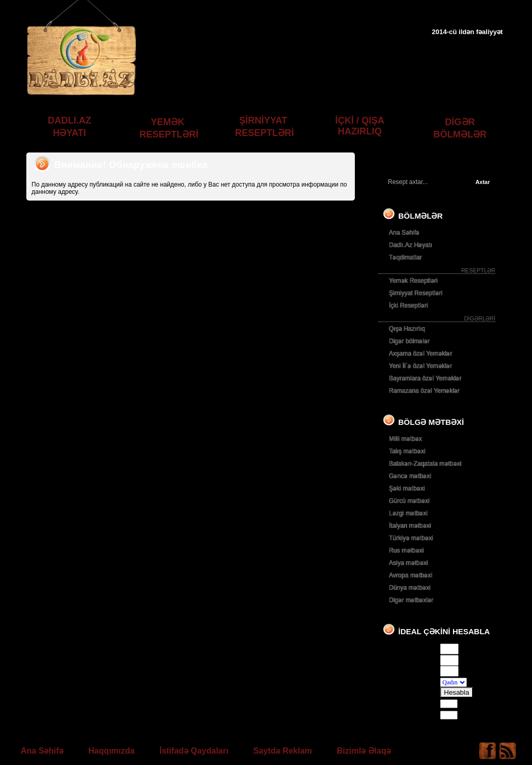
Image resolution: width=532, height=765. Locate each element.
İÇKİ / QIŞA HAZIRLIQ (360, 126)
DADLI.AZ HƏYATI (70, 127)
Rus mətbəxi (406, 550)
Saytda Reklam (283, 751)
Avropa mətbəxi (411, 575)
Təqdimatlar (405, 257)
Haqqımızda (112, 751)
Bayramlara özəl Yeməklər (425, 378)
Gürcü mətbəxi (409, 501)
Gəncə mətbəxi (410, 476)
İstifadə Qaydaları (194, 751)
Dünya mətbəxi (410, 588)
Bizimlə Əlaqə (364, 751)
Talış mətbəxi (407, 451)
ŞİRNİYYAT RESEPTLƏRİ (264, 127)
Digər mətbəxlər (411, 600)
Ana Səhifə (404, 233)
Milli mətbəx (405, 439)
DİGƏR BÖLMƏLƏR (460, 128)
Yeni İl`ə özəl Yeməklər (420, 366)
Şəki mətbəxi (407, 488)
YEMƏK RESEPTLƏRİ (169, 128)
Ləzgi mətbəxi (408, 513)
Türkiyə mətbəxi (411, 538)
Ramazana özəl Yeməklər (424, 391)
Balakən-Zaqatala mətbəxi (425, 464)
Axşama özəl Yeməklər (420, 354)
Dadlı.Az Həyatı (411, 245)
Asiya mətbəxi (408, 563)
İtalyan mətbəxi (410, 526)
